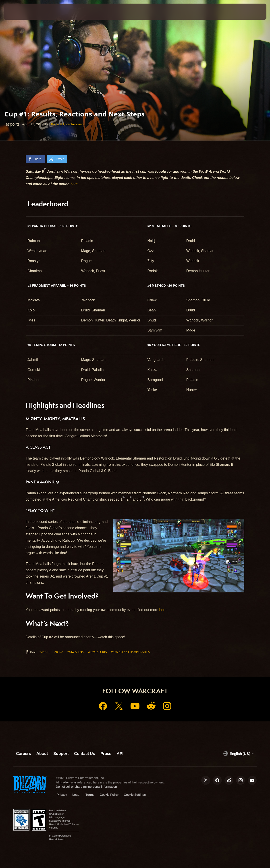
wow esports (97, 652)
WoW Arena (76, 652)
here (74, 184)
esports (45, 652)
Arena (59, 652)
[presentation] (17, 12)
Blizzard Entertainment (67, 124)
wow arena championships (130, 652)
